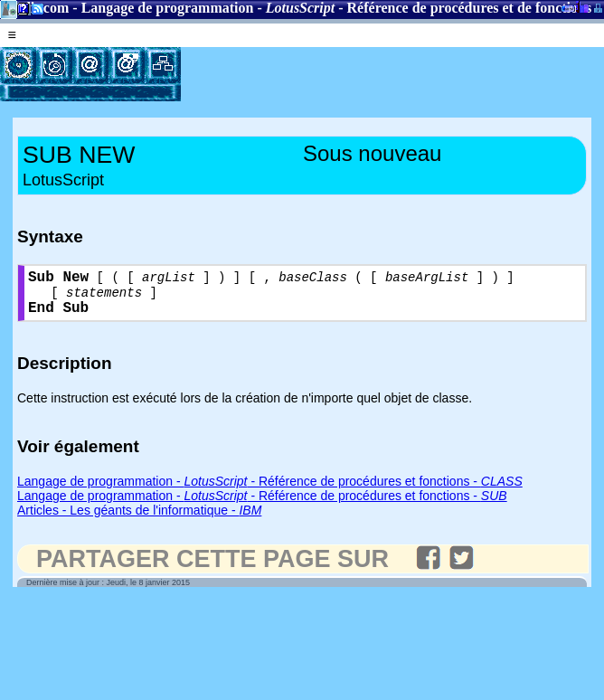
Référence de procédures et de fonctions (470, 8)
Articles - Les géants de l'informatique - (139, 520)
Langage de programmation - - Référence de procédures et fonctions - (270, 491)
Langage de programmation (168, 8)
